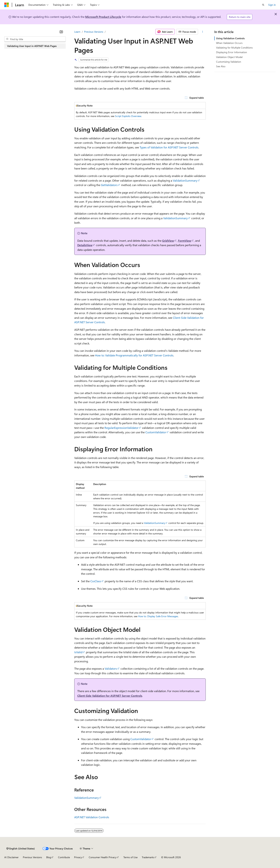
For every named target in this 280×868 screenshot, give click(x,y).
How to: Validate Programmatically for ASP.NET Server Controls (134, 355)
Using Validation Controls (230, 38)
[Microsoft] (7, 5)
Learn (77, 32)
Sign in (272, 5)
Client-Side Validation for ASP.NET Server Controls (110, 696)
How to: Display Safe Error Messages (158, 616)
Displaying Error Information (232, 52)
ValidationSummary (185, 180)
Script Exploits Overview (128, 116)
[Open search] (263, 5)
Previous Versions (94, 32)
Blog (49, 857)
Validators (111, 668)
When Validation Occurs (229, 43)
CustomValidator (156, 432)
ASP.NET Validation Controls (92, 817)
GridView (168, 241)
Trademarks (148, 857)
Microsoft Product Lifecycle (103, 17)
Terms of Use (130, 857)
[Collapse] (61, 32)
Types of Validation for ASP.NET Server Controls (169, 147)
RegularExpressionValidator (121, 428)
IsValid (78, 652)
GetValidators (109, 185)
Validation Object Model (229, 57)
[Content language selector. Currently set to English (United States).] (21, 849)
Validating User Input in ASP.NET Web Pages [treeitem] (32, 46)
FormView (185, 241)
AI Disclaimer (11, 857)
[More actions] (203, 32)
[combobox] (35, 39)
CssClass (96, 581)
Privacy (78, 857)
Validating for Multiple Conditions (234, 48)
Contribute (64, 857)
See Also (221, 66)
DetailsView (85, 245)
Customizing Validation (229, 62)
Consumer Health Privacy (103, 857)
